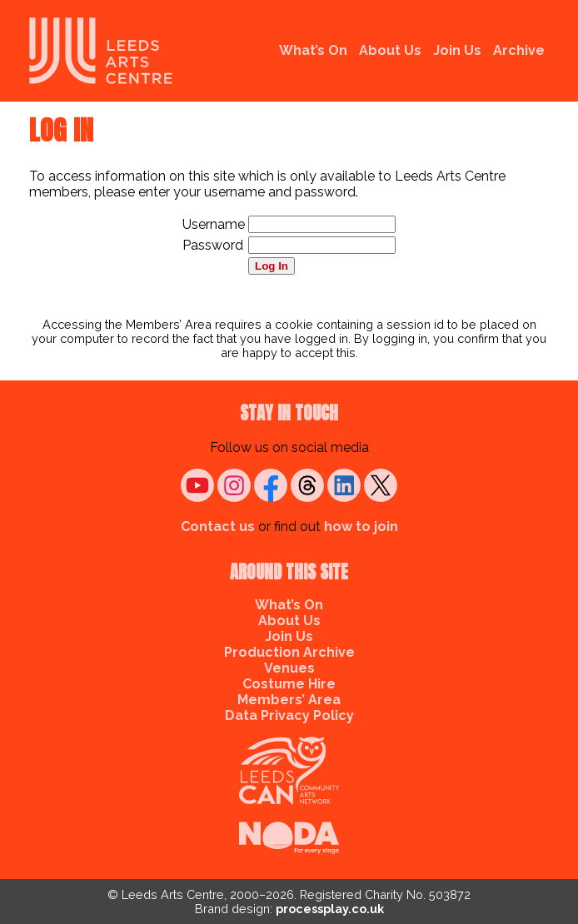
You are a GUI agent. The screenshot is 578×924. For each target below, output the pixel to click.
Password (213, 245)
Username (214, 224)
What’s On (313, 50)
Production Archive (289, 652)
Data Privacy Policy (289, 715)
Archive (519, 50)
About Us (390, 50)
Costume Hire (289, 684)
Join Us (457, 50)
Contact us (218, 527)
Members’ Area (289, 700)
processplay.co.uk (330, 909)
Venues (289, 668)
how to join (361, 527)
